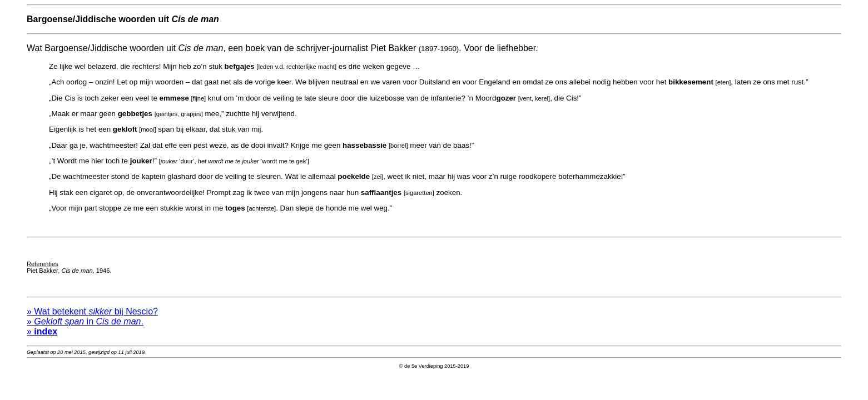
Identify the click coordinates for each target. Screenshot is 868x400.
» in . (85, 326)
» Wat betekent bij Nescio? (92, 316)
